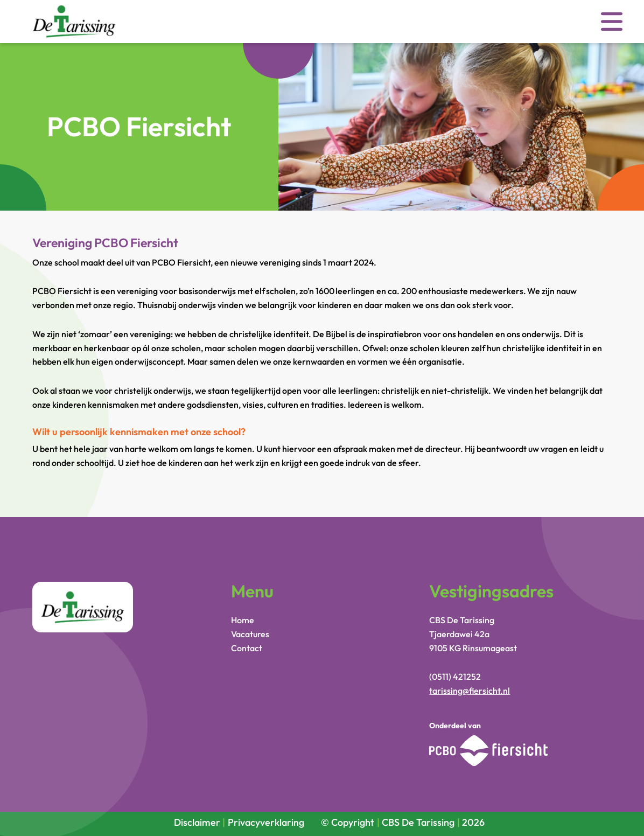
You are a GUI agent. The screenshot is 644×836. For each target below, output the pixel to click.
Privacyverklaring (266, 822)
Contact (247, 648)
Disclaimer (197, 822)
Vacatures (250, 634)
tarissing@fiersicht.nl (470, 691)
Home (243, 620)
